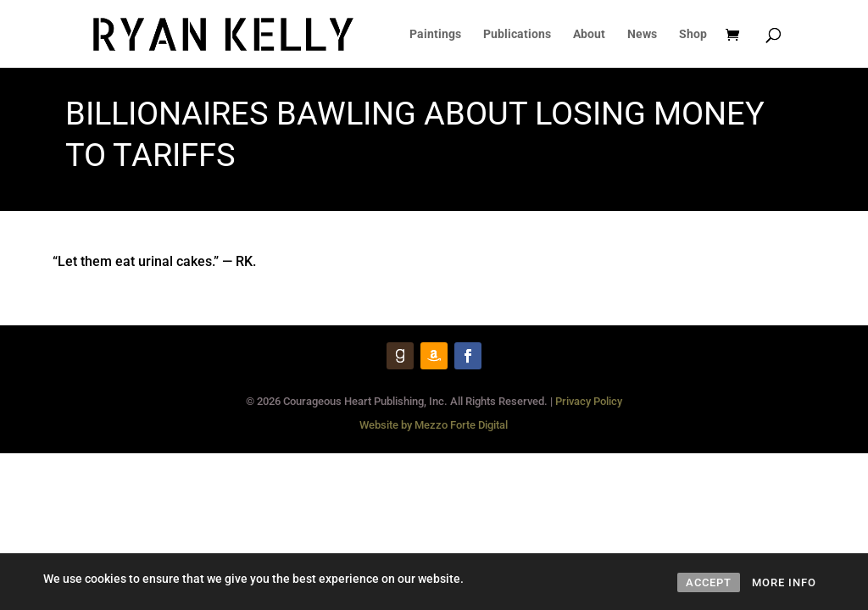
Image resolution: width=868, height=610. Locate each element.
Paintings (435, 34)
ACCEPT (709, 582)
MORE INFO (784, 582)
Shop (693, 34)
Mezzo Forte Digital (461, 425)
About (589, 34)
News (642, 34)
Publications (517, 34)
